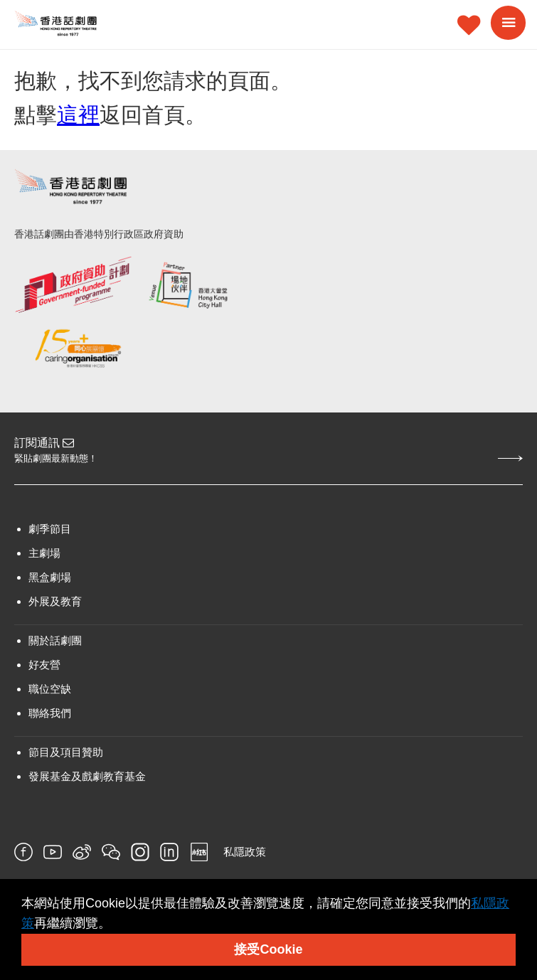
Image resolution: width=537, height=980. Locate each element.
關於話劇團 (55, 640)
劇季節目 (50, 529)
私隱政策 (245, 852)
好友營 (44, 665)
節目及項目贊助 (66, 752)
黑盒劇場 (50, 577)
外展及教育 (55, 601)
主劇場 (44, 553)
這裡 (78, 115)
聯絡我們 (50, 713)
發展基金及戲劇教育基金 (87, 776)
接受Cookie (268, 949)
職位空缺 (50, 689)
